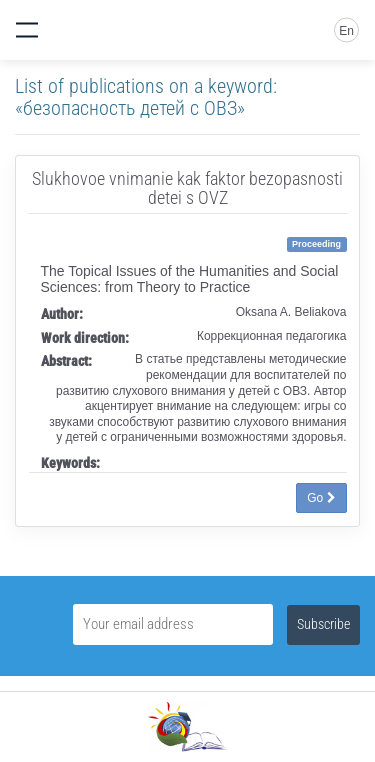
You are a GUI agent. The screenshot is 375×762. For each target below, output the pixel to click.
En (346, 31)
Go (321, 498)
